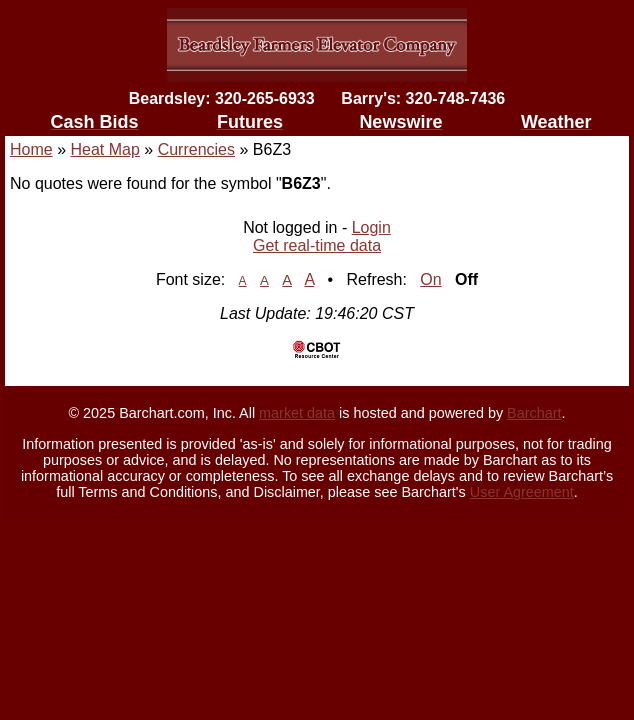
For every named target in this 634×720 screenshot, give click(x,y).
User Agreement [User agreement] (522, 492)
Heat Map (104, 149)
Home (31, 149)
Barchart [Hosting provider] (534, 413)
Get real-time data (317, 245)
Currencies (196, 149)
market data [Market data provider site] (297, 413)
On (430, 279)
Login (371, 227)
